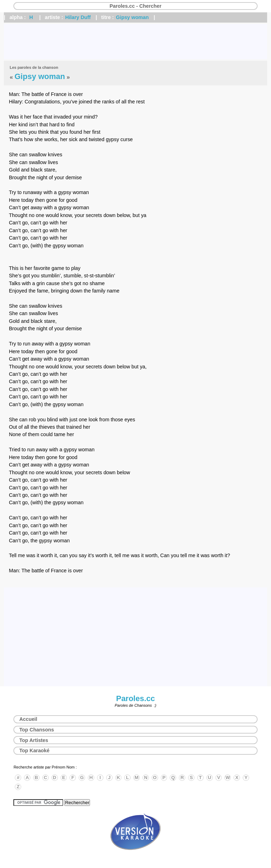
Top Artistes (34, 740)
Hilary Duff (78, 17)
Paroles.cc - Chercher (135, 6)
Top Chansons (37, 730)
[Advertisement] (135, 42)
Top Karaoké (35, 751)
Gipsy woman (133, 17)
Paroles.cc (135, 698)
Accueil (28, 719)
